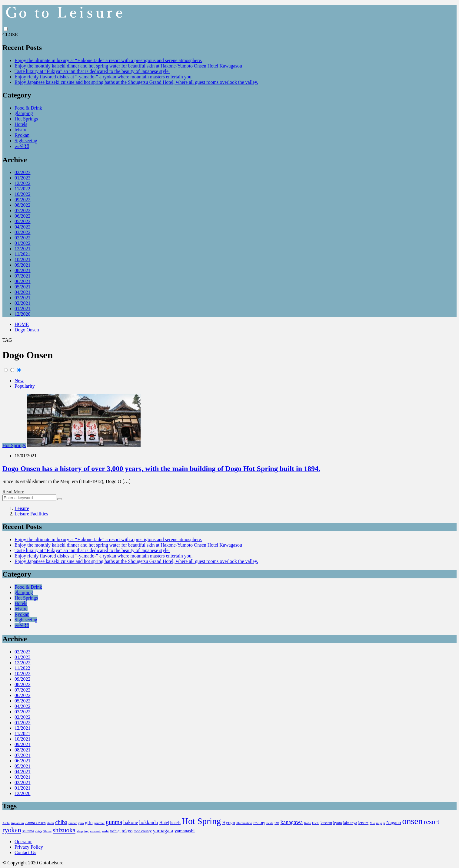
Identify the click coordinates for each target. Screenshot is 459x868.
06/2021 (22, 281)
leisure (21, 130)
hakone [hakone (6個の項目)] (131, 822)
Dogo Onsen (27, 330)
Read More (13, 492)
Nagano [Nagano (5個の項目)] (394, 822)
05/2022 (22, 221)
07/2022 (22, 210)
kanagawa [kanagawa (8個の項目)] (292, 822)
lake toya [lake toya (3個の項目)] (350, 823)
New (19, 381)
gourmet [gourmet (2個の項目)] (99, 823)
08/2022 (22, 205)
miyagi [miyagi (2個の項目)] (381, 823)
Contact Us (25, 852)
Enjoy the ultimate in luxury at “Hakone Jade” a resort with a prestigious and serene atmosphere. (108, 60)
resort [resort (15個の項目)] (432, 822)
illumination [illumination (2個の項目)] (244, 823)
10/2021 (22, 260)
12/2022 (22, 183)
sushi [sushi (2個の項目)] (105, 831)
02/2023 (22, 172)
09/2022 (22, 200)
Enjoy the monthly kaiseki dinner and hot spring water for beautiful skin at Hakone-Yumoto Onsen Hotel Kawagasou (128, 66)
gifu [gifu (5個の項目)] (89, 822)
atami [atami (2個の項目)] (51, 823)
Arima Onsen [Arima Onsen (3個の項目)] (35, 823)
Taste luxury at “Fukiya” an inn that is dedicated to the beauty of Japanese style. (92, 71)
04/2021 (22, 292)
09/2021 (22, 265)
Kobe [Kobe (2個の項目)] (307, 823)
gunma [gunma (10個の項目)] (114, 822)
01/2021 (22, 309)
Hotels (21, 124)
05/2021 (22, 287)
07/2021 (22, 276)
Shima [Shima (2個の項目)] (47, 831)
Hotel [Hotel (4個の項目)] (164, 823)
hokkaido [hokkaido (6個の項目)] (149, 822)
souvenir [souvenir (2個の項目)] (95, 831)
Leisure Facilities (31, 514)
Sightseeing (26, 141)
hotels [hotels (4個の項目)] (175, 823)
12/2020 (22, 314)
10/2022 (22, 194)
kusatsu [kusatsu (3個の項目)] (326, 823)
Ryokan (22, 135)
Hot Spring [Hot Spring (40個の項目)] (201, 821)
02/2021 (22, 303)
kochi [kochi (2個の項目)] (316, 823)
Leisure (22, 508)
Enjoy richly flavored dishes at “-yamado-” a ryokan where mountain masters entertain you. (104, 77)
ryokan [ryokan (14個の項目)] (12, 830)
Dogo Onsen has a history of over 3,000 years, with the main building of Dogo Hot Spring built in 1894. (161, 469)
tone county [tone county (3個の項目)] (143, 831)
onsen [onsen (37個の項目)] (412, 821)
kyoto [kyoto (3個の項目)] (338, 823)
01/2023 (22, 178)
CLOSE (10, 35)
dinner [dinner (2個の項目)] (73, 823)
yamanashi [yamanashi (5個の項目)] (185, 831)
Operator (23, 842)
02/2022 (22, 238)
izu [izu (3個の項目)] (277, 823)
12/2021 (22, 249)
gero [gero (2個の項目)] (81, 823)
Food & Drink (28, 108)
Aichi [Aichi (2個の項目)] (6, 823)
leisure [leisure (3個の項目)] (364, 823)
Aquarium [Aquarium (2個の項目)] (17, 823)
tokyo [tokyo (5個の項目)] (127, 831)
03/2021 (22, 298)
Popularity (25, 386)
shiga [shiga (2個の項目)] (39, 831)
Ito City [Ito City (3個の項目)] (259, 823)
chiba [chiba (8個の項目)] (61, 822)
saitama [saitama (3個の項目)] (28, 831)
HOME (22, 324)
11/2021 (22, 254)
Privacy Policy (29, 847)
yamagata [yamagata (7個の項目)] (163, 830)
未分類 (22, 146)
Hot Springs (26, 119)
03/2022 (22, 232)
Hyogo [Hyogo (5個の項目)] (229, 822)
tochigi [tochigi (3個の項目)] (115, 831)
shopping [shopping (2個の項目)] (83, 831)
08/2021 (22, 270)
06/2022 (22, 216)
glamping (24, 113)
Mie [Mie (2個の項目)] (372, 823)
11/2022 (22, 189)
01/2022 (22, 243)
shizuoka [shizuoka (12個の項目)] (64, 830)
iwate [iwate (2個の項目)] (270, 823)
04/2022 (22, 227)
